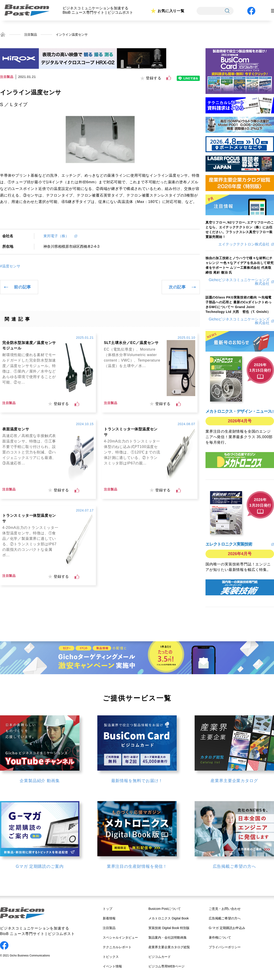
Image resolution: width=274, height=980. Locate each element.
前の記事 (22, 287)
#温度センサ (10, 266)
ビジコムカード (160, 957)
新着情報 (109, 918)
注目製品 (31, 35)
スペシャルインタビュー (120, 937)
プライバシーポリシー (225, 947)
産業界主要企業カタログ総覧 (169, 947)
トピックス (111, 957)
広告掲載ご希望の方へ (225, 918)
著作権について (220, 937)
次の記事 (177, 287)
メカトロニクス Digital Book (169, 918)
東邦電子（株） (58, 236)
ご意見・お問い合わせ (225, 909)
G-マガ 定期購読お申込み (227, 928)
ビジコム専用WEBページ (166, 966)
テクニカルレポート (117, 947)
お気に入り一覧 (171, 11)
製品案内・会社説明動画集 (168, 937)
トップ (108, 909)
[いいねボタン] (169, 78)
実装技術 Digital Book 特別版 (169, 928)
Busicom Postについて (165, 909)
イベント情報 (112, 966)
